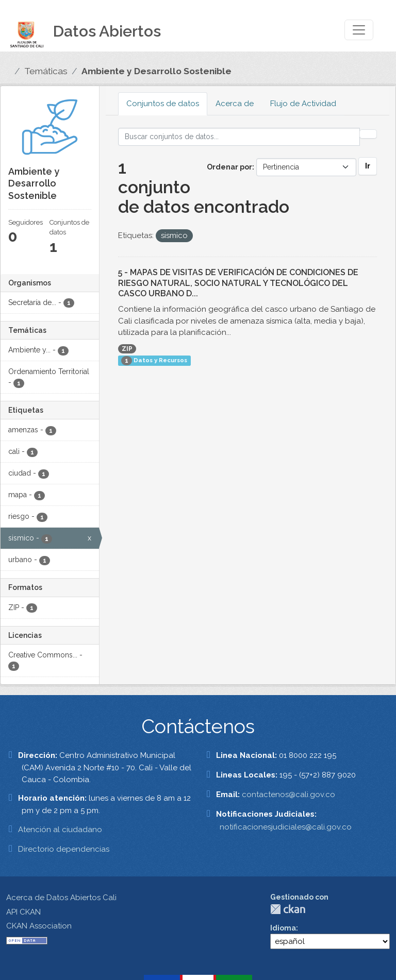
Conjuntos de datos (163, 104)
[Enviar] (368, 134)
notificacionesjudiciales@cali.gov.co (286, 827)
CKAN (288, 909)
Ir (368, 166)
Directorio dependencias (64, 849)
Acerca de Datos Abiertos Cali (61, 898)
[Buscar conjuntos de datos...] (239, 137)
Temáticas (46, 71)
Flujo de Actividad (303, 104)
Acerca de (235, 104)
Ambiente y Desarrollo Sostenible (156, 71)
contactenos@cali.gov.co (288, 795)
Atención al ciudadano (60, 830)
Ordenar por (229, 167)
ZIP (127, 349)
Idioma (283, 928)
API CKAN (23, 912)
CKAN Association (39, 926)
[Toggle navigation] (359, 30)
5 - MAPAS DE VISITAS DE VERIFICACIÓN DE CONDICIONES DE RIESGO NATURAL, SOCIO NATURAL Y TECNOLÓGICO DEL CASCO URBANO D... (238, 283)
